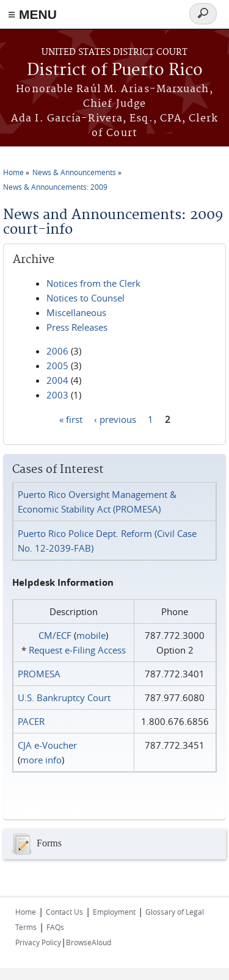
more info (41, 760)
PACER (31, 721)
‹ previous (115, 419)
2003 (57, 395)
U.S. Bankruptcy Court (64, 697)
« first (71, 419)
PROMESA (39, 674)
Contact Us (64, 912)
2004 (57, 380)
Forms (35, 844)
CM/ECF (55, 635)
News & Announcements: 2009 (55, 187)
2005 (57, 366)
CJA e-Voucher (47, 745)
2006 (57, 351)
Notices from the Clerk (93, 283)
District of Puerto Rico (115, 70)
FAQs (55, 927)
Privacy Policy (38, 942)
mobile (91, 635)
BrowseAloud (89, 942)
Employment (114, 912)
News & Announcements (74, 172)
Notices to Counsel (85, 298)
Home (13, 172)
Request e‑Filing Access (77, 650)
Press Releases (77, 327)
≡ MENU (32, 14)
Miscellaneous (76, 312)
